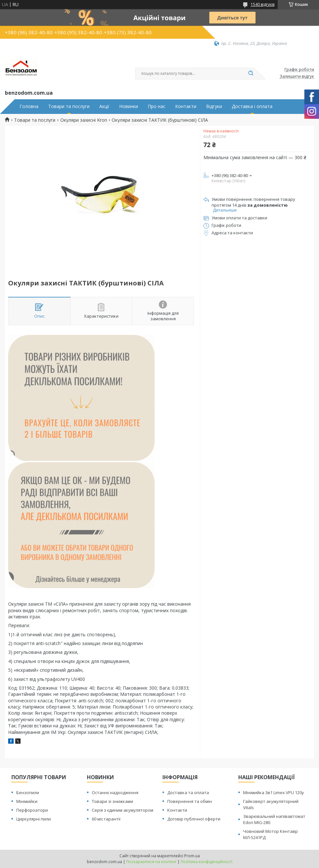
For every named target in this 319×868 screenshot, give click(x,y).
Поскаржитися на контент (151, 862)
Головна (29, 106)
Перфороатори (32, 810)
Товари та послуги (69, 106)
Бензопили (28, 792)
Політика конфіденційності (207, 862)
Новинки (129, 106)
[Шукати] (251, 74)
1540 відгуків (263, 4)
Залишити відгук (297, 76)
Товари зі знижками (112, 801)
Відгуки (214, 106)
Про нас (157, 106)
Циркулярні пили (34, 819)
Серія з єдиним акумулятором (123, 810)
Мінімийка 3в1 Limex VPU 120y (274, 792)
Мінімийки (27, 801)
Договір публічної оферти (194, 819)
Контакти (186, 106)
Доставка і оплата (252, 106)
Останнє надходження (115, 792)
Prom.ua (192, 856)
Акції (104, 106)
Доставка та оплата (188, 792)
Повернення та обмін (190, 801)
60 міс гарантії (106, 819)
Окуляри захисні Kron (84, 120)
